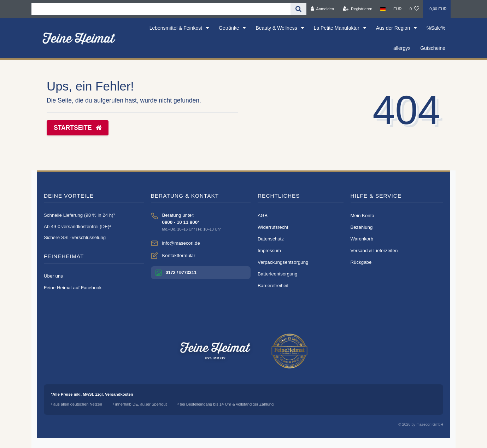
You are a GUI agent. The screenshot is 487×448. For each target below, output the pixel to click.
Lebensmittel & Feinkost (177, 28)
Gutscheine (433, 48)
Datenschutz (271, 239)
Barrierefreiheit (273, 286)
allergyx (402, 48)
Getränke (230, 28)
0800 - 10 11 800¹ (181, 222)
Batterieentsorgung (277, 274)
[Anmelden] (322, 9)
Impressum (269, 251)
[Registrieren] (357, 9)
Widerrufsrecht (273, 227)
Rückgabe (361, 262)
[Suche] (298, 9)
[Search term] (161, 9)
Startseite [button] (78, 128)
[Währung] (398, 9)
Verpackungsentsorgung (283, 262)
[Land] (383, 9)
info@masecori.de (181, 243)
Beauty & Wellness (277, 28)
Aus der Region (394, 28)
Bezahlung (362, 227)
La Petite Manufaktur (337, 28)
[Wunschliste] (414, 9)
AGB (263, 216)
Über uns (53, 276)
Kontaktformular (179, 255)
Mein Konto (362, 216)
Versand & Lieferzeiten (374, 251)
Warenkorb (362, 239)
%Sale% (436, 28)
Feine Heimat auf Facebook (73, 288)
